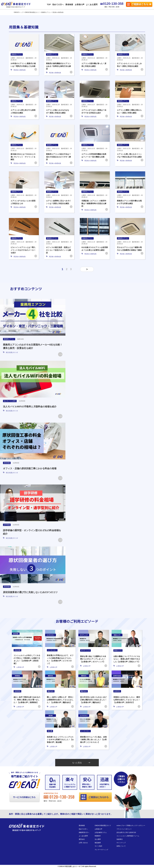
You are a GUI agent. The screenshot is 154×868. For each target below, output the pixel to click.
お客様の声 (79, 4)
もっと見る (81, 763)
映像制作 (98, 836)
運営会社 (82, 839)
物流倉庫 (98, 843)
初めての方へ (58, 4)
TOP (49, 4)
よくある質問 (92, 4)
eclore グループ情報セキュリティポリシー (131, 825)
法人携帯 (98, 839)
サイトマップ (121, 843)
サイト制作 (98, 846)
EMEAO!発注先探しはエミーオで (70, 866)
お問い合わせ (83, 843)
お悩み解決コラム (101, 832)
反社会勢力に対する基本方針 (126, 832)
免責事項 (120, 839)
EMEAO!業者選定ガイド (103, 825)
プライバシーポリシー (124, 829)
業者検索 (69, 4)
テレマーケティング (101, 850)
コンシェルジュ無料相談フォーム (128, 836)
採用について (121, 846)
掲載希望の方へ (84, 832)
